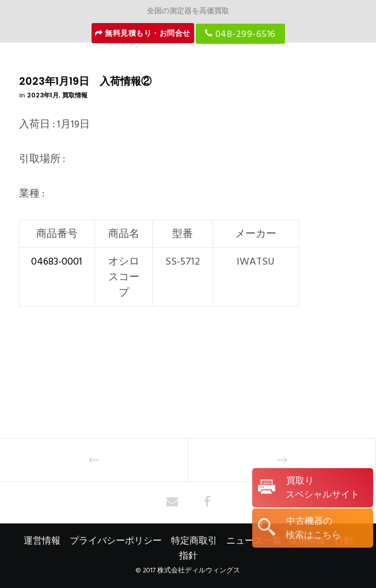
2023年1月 (43, 95)
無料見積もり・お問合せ (143, 33)
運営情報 (42, 541)
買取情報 (75, 95)
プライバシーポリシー (116, 541)
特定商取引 (194, 541)
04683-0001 (57, 261)
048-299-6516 (240, 33)
